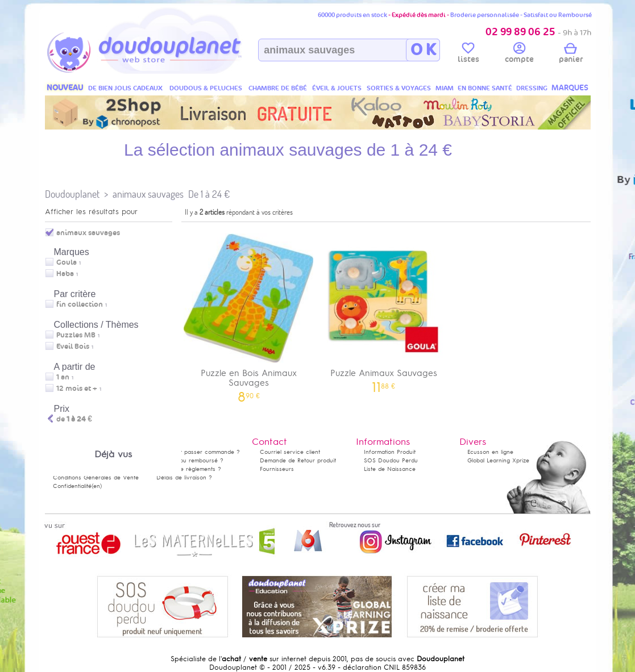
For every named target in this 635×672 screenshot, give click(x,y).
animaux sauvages (148, 194)
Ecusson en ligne (490, 452)
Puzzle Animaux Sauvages (384, 309)
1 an (63, 377)
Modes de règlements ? (189, 469)
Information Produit (390, 452)
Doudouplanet (72, 194)
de (74, 419)
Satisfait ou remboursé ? (190, 460)
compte (519, 55)
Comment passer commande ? (198, 452)
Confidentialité (72, 486)
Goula (67, 262)
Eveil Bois (73, 347)
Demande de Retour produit (298, 460)
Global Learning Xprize (498, 460)
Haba (65, 274)
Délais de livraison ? (184, 477)
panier (571, 55)
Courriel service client (290, 452)
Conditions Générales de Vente (96, 477)
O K (423, 50)
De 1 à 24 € (209, 194)
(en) (97, 486)
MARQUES (570, 88)
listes (468, 55)
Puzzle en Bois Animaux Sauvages (249, 314)
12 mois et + (77, 389)
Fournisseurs (277, 469)
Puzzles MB (76, 335)
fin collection (80, 304)
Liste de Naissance (390, 469)
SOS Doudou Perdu (391, 460)
